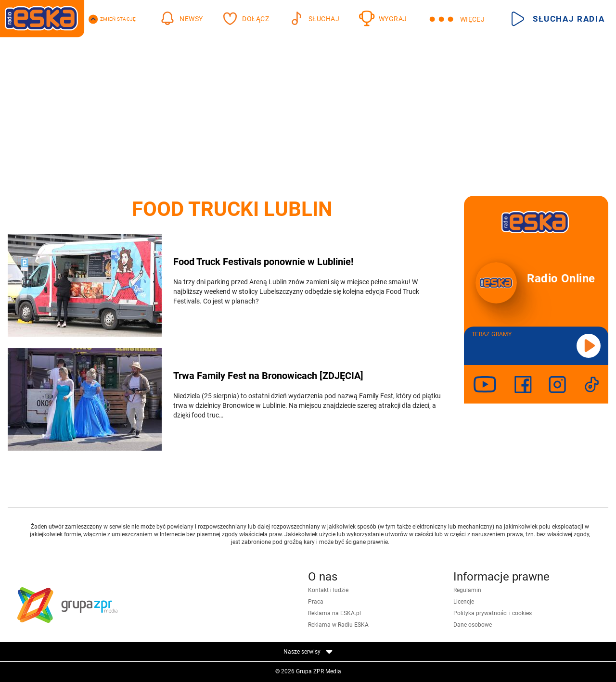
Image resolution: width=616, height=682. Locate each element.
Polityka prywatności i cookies (493, 613)
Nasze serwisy (308, 652)
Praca (316, 602)
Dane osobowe (473, 625)
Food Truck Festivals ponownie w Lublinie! (263, 262)
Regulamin (467, 590)
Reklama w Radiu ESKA (338, 625)
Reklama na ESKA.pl (334, 613)
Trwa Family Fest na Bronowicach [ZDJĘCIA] (268, 376)
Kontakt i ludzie (328, 590)
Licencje (464, 602)
